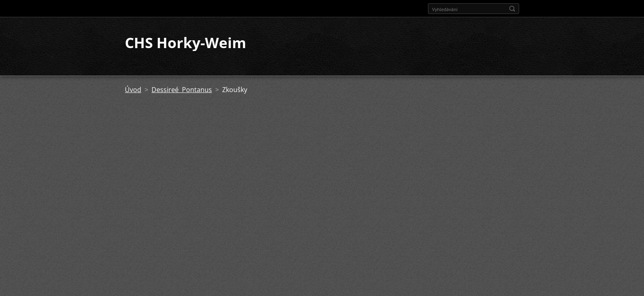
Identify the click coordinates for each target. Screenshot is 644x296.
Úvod (133, 90)
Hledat (512, 9)
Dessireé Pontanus (182, 90)
